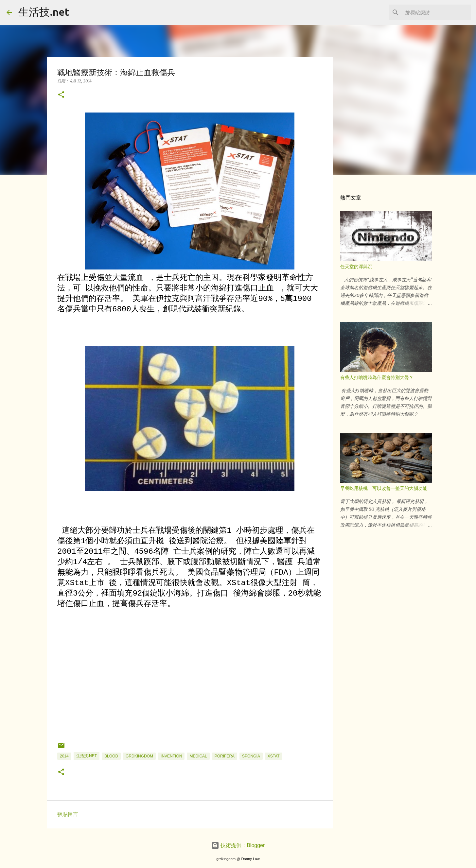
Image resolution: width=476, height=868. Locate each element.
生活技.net (44, 12)
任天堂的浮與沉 (356, 267)
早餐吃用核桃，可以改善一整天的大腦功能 (384, 488)
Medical (198, 756)
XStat (274, 756)
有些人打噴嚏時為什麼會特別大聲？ (377, 377)
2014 (64, 756)
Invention (171, 756)
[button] (61, 95)
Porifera (225, 756)
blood (111, 756)
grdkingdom (139, 756)
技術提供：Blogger (238, 845)
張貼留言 (68, 814)
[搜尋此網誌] (436, 12)
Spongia (251, 756)
